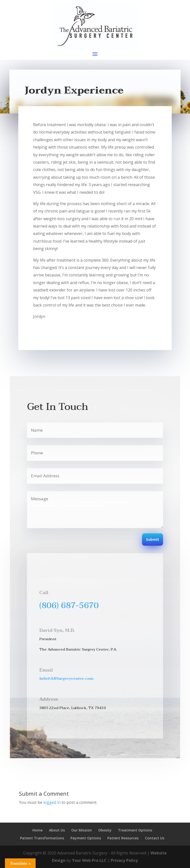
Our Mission (82, 830)
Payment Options (86, 838)
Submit (153, 540)
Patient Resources (123, 838)
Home (37, 830)
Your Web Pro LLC (89, 860)
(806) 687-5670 (69, 605)
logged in (52, 802)
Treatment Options (135, 830)
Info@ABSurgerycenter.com (66, 678)
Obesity (105, 830)
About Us (57, 830)
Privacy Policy (124, 860)
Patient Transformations (42, 838)
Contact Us (155, 838)
